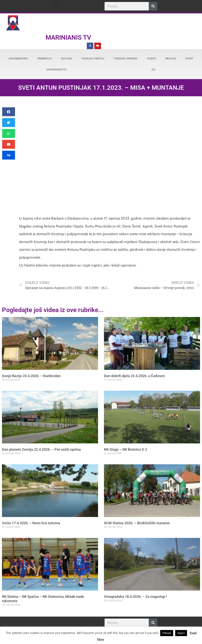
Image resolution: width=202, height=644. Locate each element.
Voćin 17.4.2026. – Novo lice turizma (31, 523)
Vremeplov (44, 58)
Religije (171, 58)
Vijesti (151, 58)
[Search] (153, 6)
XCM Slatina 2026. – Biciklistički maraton (137, 523)
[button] (55, 5)
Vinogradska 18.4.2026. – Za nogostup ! (135, 597)
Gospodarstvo (57, 70)
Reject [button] (181, 633)
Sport (189, 58)
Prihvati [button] (167, 633)
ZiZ (153, 70)
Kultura (67, 58)
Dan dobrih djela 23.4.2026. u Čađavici (134, 376)
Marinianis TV (68, 37)
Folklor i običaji (93, 58)
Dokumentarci (18, 58)
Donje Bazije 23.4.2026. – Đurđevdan (31, 376)
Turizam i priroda (126, 58)
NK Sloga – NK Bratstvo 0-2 (126, 449)
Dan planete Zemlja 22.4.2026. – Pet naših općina (41, 449)
